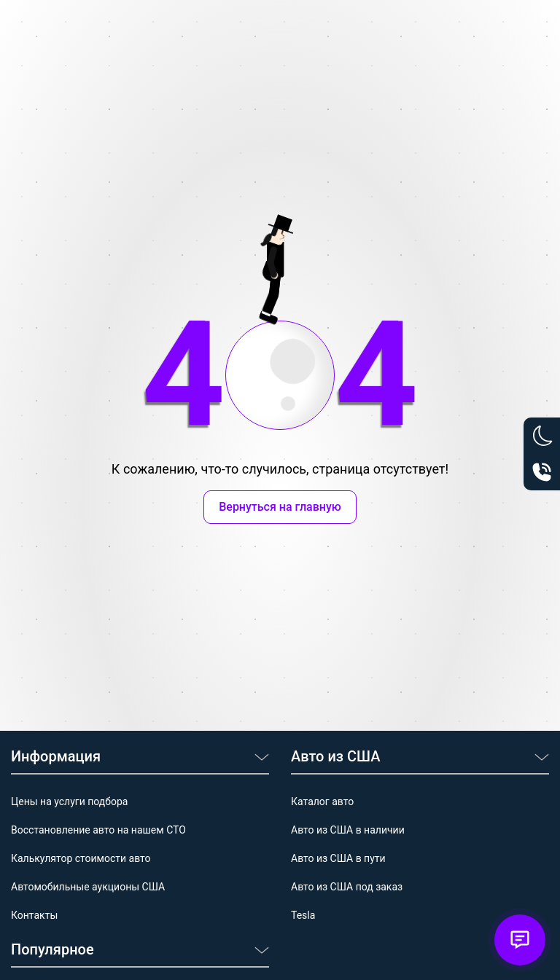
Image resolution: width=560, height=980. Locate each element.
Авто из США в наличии (348, 830)
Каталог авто (322, 801)
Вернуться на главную (280, 507)
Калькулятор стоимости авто (81, 858)
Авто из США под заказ (347, 887)
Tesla (303, 915)
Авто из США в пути (338, 858)
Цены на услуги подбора (69, 801)
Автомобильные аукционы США (88, 887)
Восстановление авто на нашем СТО (98, 830)
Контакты (34, 915)
